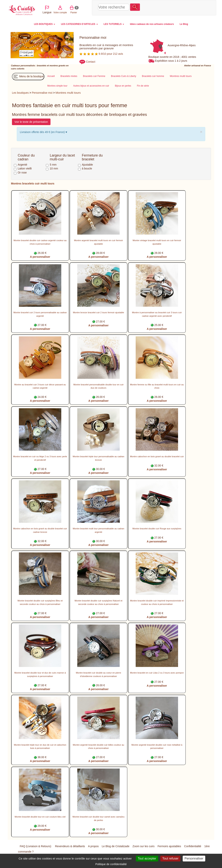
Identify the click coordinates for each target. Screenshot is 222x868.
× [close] (201, 132)
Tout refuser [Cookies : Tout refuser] (170, 858)
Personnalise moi (42, 93)
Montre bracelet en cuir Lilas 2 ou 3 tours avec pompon (157, 673)
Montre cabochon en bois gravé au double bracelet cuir (157, 456)
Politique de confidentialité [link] (111, 864)
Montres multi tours (68, 93)
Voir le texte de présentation (31, 122)
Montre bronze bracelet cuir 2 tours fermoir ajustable (98, 312)
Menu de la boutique (28, 77)
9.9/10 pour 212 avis (101, 54)
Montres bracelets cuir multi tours (33, 184)
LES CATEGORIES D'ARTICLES (79, 24)
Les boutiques (20, 93)
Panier (181, 7)
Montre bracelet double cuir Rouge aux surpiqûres (157, 529)
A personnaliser (40, 257)
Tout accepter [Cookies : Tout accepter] (147, 858)
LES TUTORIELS (114, 24)
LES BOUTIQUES (45, 24)
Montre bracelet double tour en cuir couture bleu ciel (40, 817)
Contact (91, 62)
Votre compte (167, 7)
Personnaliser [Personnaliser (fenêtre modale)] (194, 858)
